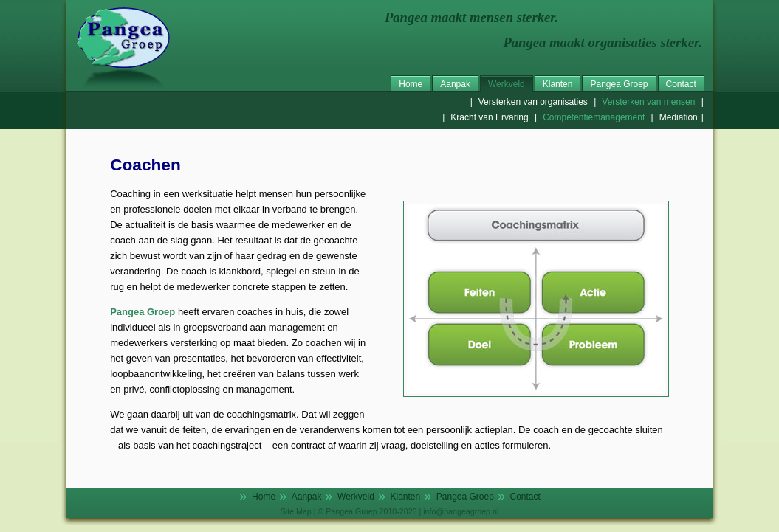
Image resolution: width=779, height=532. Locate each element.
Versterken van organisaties (533, 102)
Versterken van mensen (648, 102)
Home (411, 84)
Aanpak (455, 84)
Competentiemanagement (594, 117)
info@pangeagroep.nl (461, 511)
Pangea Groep (619, 84)
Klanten (558, 84)
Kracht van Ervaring (489, 117)
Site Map (296, 511)
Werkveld (507, 84)
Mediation (679, 117)
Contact (681, 84)
